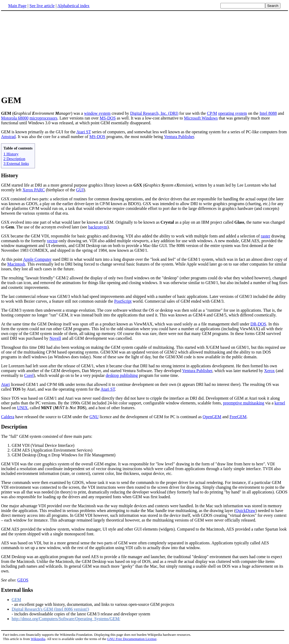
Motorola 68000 (15, 118)
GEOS (23, 580)
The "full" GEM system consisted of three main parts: (47, 436)
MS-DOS (108, 118)
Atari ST (84, 132)
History (10, 175)
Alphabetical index (73, 6)
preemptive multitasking (244, 403)
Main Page (17, 6)
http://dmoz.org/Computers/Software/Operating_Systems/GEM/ (66, 619)
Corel (29, 375)
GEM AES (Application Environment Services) (52, 450)
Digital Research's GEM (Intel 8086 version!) (50, 609)
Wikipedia (38, 639)
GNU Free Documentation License (132, 639)
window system (97, 113)
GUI (80, 190)
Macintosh (16, 264)
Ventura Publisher (179, 137)
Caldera (8, 417)
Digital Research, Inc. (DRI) (154, 113)
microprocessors (44, 118)
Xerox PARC (34, 190)
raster (266, 236)
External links (17, 590)
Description (14, 427)
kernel (280, 403)
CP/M (212, 113)
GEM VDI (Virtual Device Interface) (43, 445)
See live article (42, 6)
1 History (11, 154)
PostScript (123, 301)
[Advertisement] (145, 53)
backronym (98, 227)
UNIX (22, 408)
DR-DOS (258, 324)
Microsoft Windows (201, 118)
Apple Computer (37, 259)
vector (52, 241)
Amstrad (8, 137)
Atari (5, 384)
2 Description (14, 159)
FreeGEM (238, 417)
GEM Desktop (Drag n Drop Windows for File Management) (64, 455)
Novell (55, 338)
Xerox (269, 371)
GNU (94, 417)
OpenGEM (212, 417)
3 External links (16, 163)
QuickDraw (245, 511)
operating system (232, 113)
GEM (16, 600)
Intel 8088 (268, 113)
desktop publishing (122, 375)
